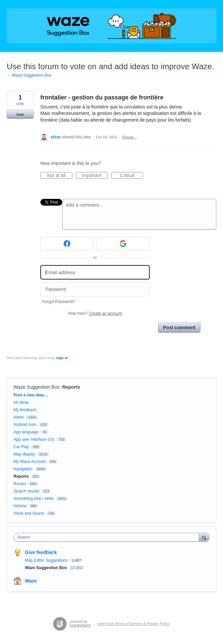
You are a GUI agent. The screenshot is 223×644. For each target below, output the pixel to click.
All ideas (21, 402)
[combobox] (108, 537)
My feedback (25, 410)
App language (26, 432)
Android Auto (25, 425)
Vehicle (20, 506)
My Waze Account (30, 462)
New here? (95, 313)
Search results (26, 491)
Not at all (60, 176)
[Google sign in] (123, 244)
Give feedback (41, 552)
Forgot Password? (59, 302)
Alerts (19, 417)
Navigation (23, 469)
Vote (20, 115)
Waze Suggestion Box (36, 387)
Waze (31, 581)
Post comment (179, 328)
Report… (129, 137)
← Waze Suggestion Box (29, 75)
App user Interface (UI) (34, 439)
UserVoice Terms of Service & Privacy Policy (133, 624)
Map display (24, 454)
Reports (71, 387)
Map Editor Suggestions (47, 560)
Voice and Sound (29, 513)
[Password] (95, 289)
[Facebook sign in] (67, 244)
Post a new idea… (31, 395)
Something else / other (34, 499)
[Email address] (95, 272)
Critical (131, 176)
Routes (20, 484)
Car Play (21, 447)
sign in (62, 358)
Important (95, 176)
